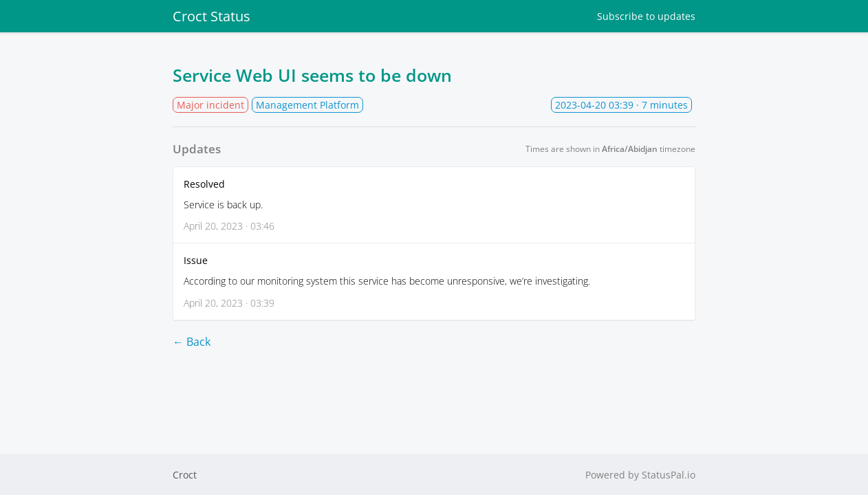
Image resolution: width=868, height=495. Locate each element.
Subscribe (646, 16)
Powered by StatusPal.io (640, 475)
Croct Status (211, 16)
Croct (185, 475)
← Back (192, 342)
